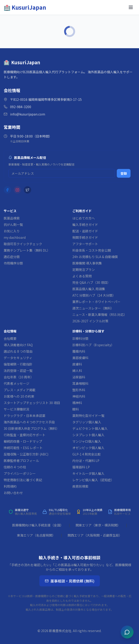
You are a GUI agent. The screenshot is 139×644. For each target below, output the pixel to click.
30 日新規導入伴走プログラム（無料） (31, 428)
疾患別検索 (80, 486)
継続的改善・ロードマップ (23, 441)
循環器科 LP (81, 467)
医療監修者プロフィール (21, 461)
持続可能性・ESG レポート (23, 448)
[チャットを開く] (127, 632)
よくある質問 (82, 276)
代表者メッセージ (16, 383)
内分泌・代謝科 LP (86, 461)
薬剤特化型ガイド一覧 (88, 416)
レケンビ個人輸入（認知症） (93, 480)
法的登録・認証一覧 (18, 371)
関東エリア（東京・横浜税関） (98, 525)
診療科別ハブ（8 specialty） (93, 345)
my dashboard (15, 237)
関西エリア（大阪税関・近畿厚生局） (95, 535)
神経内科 (79, 396)
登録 (124, 173)
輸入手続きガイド (85, 225)
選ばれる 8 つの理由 (18, 351)
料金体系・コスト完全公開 (92, 250)
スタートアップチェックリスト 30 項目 (32, 403)
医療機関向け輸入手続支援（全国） (38, 525)
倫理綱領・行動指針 (18, 364)
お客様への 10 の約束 (19, 396)
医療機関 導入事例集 (87, 263)
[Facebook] (7, 190)
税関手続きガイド (85, 237)
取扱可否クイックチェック (23, 244)
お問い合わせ (13, 493)
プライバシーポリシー (20, 473)
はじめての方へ (84, 218)
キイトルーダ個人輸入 (88, 473)
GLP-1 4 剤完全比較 (87, 454)
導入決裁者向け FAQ (18, 345)
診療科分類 (80, 338)
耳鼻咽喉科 (80, 383)
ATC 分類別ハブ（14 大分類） (94, 295)
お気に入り (12, 231)
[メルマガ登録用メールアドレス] (62, 173)
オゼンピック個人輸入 (88, 448)
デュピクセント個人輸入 (90, 428)
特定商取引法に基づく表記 (23, 480)
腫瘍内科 (79, 351)
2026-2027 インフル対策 (90, 321)
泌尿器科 (79, 377)
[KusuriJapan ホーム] (25, 7)
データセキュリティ (18, 358)
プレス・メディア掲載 (20, 390)
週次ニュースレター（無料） (93, 308)
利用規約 (10, 486)
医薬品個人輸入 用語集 (89, 289)
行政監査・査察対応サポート (25, 435)
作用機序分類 (13, 263)
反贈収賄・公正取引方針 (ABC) (26, 454)
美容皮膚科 (80, 358)
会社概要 (10, 338)
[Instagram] (17, 190)
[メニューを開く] (131, 7)
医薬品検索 (12, 218)
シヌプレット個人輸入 (88, 435)
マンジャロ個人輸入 (87, 441)
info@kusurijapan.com (28, 114)
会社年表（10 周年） (19, 377)
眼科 (76, 409)
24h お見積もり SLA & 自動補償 (95, 257)
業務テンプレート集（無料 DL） (27, 250)
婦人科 (77, 371)
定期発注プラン (84, 270)
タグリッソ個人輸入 (87, 422)
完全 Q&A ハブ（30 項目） (91, 282)
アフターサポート (85, 244)
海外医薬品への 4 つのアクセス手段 (29, 422)
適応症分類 (12, 257)
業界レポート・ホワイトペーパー (96, 302)
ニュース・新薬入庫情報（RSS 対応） (100, 315)
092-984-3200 (21, 107)
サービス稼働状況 (16, 409)
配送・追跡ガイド (85, 231)
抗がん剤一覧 (13, 225)
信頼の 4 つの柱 (15, 467)
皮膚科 (77, 364)
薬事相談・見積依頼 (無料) (70, 581)
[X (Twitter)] (27, 190)
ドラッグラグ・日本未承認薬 (25, 416)
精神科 (77, 403)
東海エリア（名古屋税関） (36, 535)
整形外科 (79, 390)
